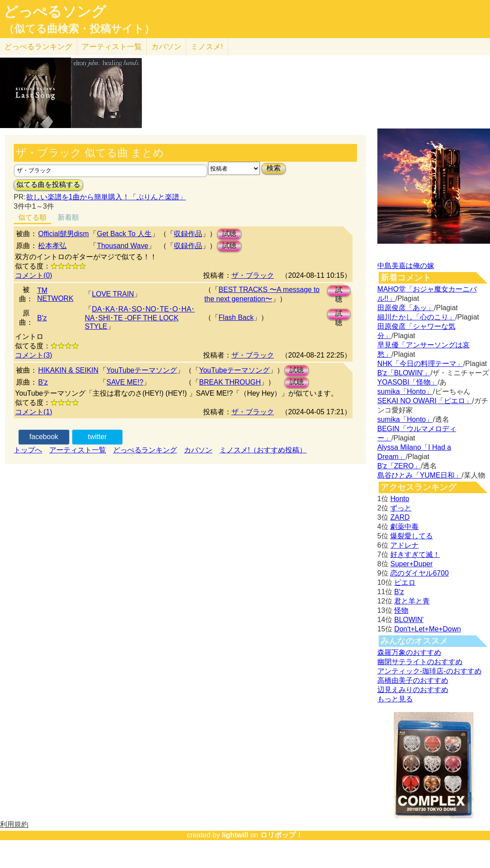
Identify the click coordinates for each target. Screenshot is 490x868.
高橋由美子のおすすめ (413, 680)
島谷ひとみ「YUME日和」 (419, 475)
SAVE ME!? (125, 382)
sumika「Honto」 (405, 391)
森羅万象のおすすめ (409, 652)
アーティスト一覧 (78, 450)
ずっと (401, 508)
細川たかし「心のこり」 (416, 317)
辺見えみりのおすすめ (413, 690)
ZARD (400, 517)
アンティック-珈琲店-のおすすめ (429, 671)
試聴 (229, 234)
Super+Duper (412, 564)
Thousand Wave (122, 246)
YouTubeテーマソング (142, 370)
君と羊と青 (412, 601)
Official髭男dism (63, 234)
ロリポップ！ (282, 835)
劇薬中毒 (404, 527)
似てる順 (32, 217)
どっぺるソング (55, 12)
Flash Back (236, 317)
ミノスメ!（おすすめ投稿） (263, 450)
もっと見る (395, 699)
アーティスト (112, 47)
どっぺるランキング (145, 450)
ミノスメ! (207, 47)
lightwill (235, 835)
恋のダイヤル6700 (419, 573)
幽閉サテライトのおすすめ (420, 662)
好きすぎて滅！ (415, 555)
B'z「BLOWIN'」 (404, 373)
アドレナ (404, 545)
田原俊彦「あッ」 (406, 308)
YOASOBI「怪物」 (408, 382)
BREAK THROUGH (230, 382)
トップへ (28, 450)
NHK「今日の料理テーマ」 (420, 364)
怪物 (401, 610)
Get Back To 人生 (124, 234)
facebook (44, 437)
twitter (97, 437)
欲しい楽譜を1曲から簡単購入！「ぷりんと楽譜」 (106, 197)
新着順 (68, 217)
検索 (274, 168)
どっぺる (38, 47)
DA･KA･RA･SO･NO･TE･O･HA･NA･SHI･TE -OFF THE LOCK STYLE (140, 318)
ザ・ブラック (253, 275)
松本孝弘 (52, 246)
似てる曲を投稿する (48, 185)
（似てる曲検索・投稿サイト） (79, 29)
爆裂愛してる (412, 536)
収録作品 (188, 234)
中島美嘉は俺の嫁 (406, 266)
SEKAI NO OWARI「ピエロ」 (425, 401)
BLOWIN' (409, 620)
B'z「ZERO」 (399, 466)
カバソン (166, 47)
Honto (400, 499)
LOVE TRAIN (113, 294)
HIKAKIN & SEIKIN (68, 370)
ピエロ (405, 582)
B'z (42, 318)
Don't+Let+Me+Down (427, 629)
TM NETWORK (55, 294)
